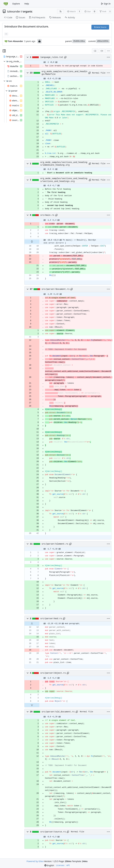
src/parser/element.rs (55, 544)
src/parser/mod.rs (51, 619)
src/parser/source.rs (53, 832)
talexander (14, 11)
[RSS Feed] (61, 11)
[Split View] (102, 51)
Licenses (60, 865)
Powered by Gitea (35, 861)
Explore (16, 4)
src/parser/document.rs (56, 289)
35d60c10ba (79, 41)
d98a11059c (103, 41)
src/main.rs (47, 215)
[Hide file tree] (4, 51)
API (68, 865)
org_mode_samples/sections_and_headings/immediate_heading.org (64, 164)
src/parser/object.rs (53, 673)
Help (27, 4)
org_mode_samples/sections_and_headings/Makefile (64, 73)
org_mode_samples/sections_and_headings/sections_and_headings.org (64, 180)
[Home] (6, 4)
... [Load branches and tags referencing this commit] (6, 34)
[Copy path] (65, 57)
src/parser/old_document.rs (58, 712)
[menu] (109, 51)
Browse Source (100, 27)
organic (28, 11)
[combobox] (95, 51)
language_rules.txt (52, 57)
